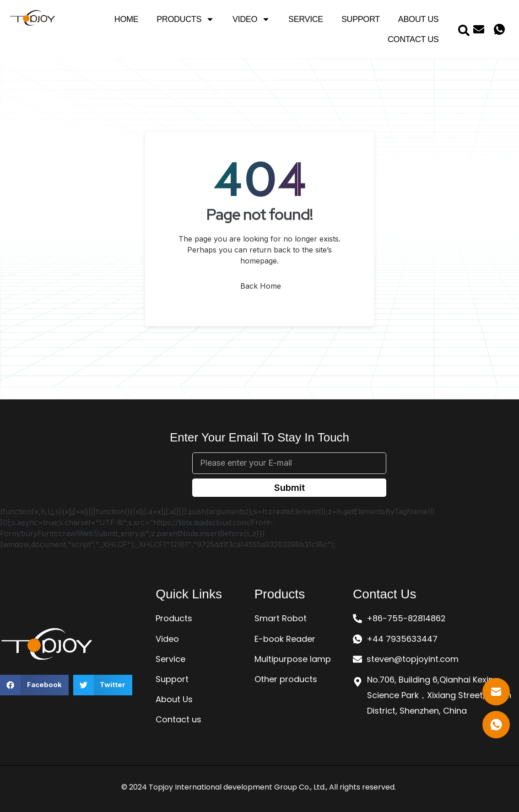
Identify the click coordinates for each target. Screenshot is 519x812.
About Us (419, 19)
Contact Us (413, 39)
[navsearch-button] (464, 29)
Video (251, 19)
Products (185, 19)
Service (306, 19)
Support (361, 19)
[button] (34, 685)
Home (126, 19)
